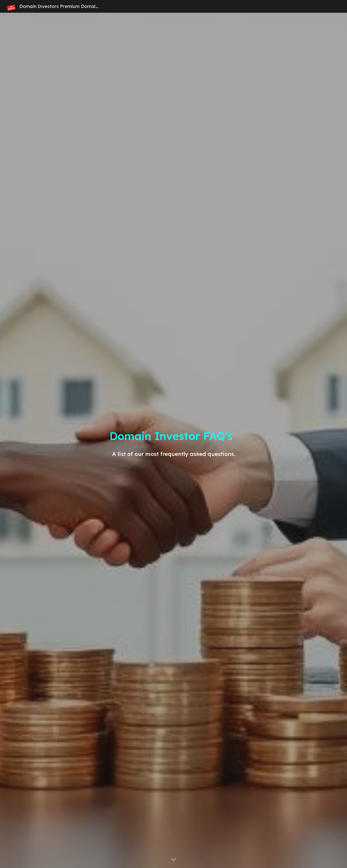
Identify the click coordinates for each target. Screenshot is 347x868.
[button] (173, 860)
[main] (173, 440)
